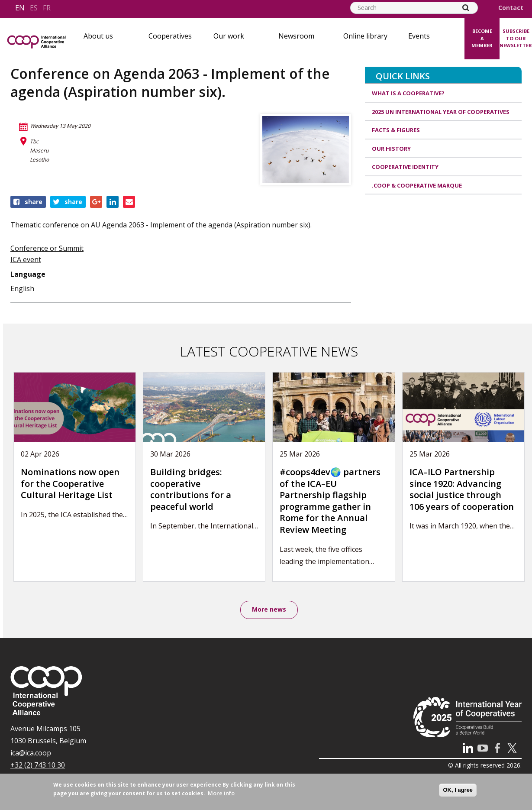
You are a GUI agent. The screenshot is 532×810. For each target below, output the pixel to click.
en (20, 8)
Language (28, 274)
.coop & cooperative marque (417, 185)
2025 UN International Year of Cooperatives (441, 112)
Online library (365, 36)
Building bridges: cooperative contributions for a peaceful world (191, 489)
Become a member (482, 38)
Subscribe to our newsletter (516, 38)
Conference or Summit (47, 248)
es (34, 8)
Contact (511, 8)
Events (419, 36)
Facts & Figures (396, 130)
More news (269, 610)
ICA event (26, 259)
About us (98, 36)
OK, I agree (458, 790)
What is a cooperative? (408, 93)
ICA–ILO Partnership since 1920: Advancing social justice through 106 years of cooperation (462, 489)
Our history (391, 149)
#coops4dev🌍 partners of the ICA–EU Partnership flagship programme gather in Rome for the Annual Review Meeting (330, 501)
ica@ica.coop (31, 754)
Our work (229, 36)
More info (221, 793)
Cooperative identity (405, 167)
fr (47, 8)
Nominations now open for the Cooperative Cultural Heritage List (70, 483)
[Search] (466, 8)
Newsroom (296, 36)
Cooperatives (170, 36)
